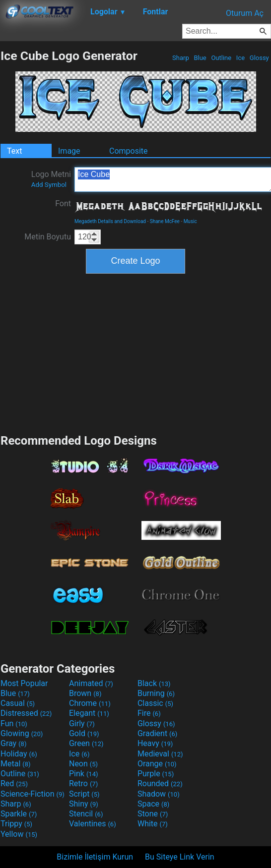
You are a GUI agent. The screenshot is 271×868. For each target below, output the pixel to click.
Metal (16, 764)
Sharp (181, 58)
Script (84, 794)
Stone (153, 814)
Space (153, 804)
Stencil (86, 814)
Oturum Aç (245, 13)
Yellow (19, 834)
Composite (129, 151)
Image (69, 151)
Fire (149, 713)
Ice (241, 58)
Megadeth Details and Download (110, 221)
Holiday (19, 754)
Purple (156, 774)
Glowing (22, 733)
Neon (83, 764)
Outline (221, 58)
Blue (200, 58)
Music (190, 221)
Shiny (84, 804)
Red (14, 783)
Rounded (160, 783)
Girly (82, 723)
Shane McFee (165, 221)
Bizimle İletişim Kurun (95, 857)
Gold (84, 733)
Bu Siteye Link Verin (180, 857)
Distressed (26, 713)
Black (154, 683)
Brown (85, 693)
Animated (91, 683)
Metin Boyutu (48, 237)
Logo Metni (51, 179)
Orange (157, 764)
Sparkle (19, 814)
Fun (14, 723)
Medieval (160, 754)
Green (86, 743)
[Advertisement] (135, 352)
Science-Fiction (33, 794)
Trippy (16, 824)
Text (14, 151)
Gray (13, 743)
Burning (156, 693)
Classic (155, 703)
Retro (83, 783)
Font (63, 203)
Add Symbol (49, 185)
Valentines (93, 824)
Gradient (157, 733)
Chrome (90, 703)
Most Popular (24, 683)
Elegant (89, 713)
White (153, 824)
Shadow (159, 794)
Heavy (155, 743)
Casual (18, 703)
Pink (84, 774)
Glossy (259, 58)
